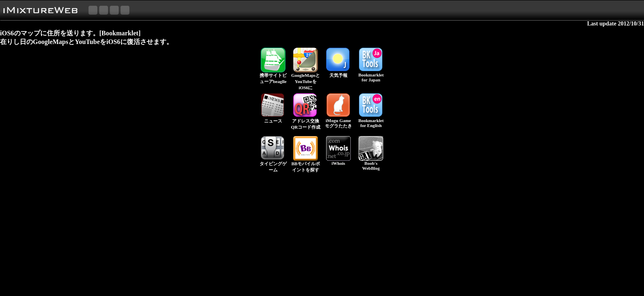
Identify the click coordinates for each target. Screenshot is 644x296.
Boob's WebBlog (371, 164)
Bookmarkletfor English (371, 121)
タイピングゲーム (273, 164)
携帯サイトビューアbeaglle (273, 76)
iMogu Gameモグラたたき (338, 121)
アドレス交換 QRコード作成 (306, 122)
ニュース (273, 119)
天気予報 (338, 73)
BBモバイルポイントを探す (306, 164)
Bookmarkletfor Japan (371, 75)
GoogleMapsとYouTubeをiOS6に (306, 79)
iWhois (338, 161)
